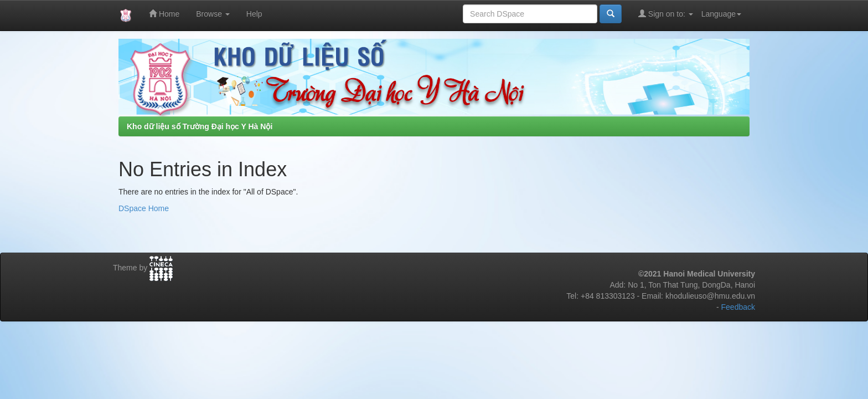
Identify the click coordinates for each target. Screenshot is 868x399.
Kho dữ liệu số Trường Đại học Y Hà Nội (200, 126)
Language (721, 14)
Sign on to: (666, 14)
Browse (213, 14)
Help (254, 14)
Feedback (738, 307)
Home (164, 14)
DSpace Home (144, 208)
